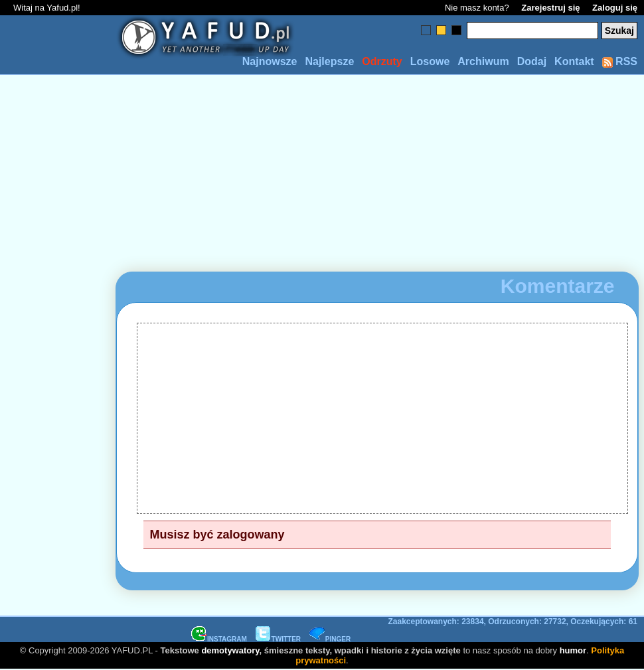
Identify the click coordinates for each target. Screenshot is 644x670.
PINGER (330, 639)
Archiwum (483, 61)
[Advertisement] (58, 335)
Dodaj (532, 61)
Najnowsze (270, 61)
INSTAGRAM (219, 639)
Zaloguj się (615, 8)
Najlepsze (329, 61)
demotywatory (230, 650)
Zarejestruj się (550, 8)
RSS (620, 61)
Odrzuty (382, 61)
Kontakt (574, 61)
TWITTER (278, 639)
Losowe (430, 61)
